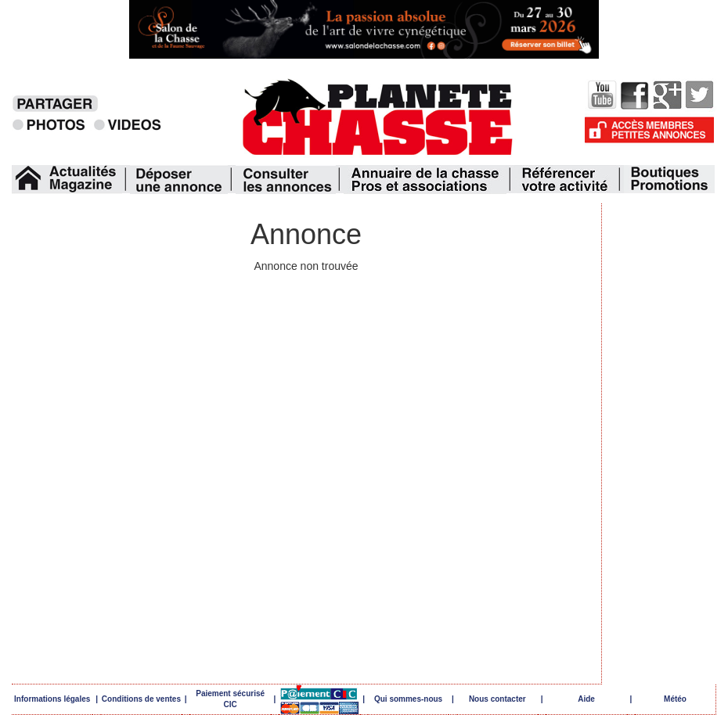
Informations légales (52, 699)
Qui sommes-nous (408, 699)
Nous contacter (497, 699)
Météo (675, 699)
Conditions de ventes (141, 699)
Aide (586, 699)
